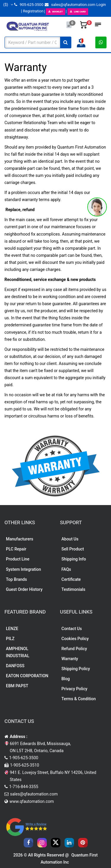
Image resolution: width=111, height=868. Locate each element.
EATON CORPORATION (27, 676)
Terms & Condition (79, 699)
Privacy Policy (75, 689)
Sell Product (73, 549)
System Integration (23, 569)
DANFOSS (15, 666)
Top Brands (16, 579)
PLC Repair (16, 549)
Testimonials (74, 589)
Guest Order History (24, 589)
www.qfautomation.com (32, 801)
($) (8, 5)
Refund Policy (74, 649)
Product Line (18, 559)
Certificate (71, 579)
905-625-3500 (29, 5)
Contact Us (72, 629)
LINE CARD (78, 12)
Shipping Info (74, 559)
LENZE (12, 629)
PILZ (10, 639)
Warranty (70, 659)
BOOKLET (55, 12)
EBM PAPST (17, 686)
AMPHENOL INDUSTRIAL (18, 652)
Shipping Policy (76, 669)
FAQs (66, 569)
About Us (70, 539)
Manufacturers (20, 539)
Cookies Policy (75, 639)
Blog (66, 679)
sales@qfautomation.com (70, 5)
